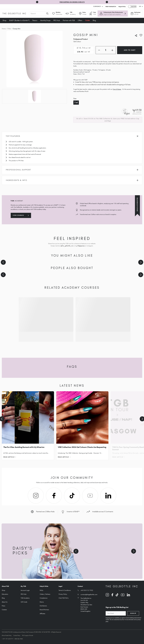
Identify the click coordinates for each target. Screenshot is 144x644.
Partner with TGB (69, 20)
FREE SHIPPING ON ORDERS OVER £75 (72, 2)
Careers (4, 610)
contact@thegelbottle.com (89, 595)
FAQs (41, 590)
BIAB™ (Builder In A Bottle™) (19, 20)
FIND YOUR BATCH (111, 7)
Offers (80, 20)
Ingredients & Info (72, 180)
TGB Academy (25, 598)
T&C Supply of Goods (28, 635)
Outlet (87, 20)
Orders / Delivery (45, 594)
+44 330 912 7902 (87, 590)
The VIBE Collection (103, 119)
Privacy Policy (63, 594)
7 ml (76, 102)
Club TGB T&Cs (64, 598)
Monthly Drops (45, 20)
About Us (5, 602)
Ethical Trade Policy (7, 635)
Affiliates (42, 614)
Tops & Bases (117, 89)
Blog (94, 20)
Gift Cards (24, 602)
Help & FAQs (122, 7)
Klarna (42, 602)
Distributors (43, 606)
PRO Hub (57, 20)
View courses (18, 215)
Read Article (10, 457)
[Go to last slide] (37, 2)
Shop (4, 20)
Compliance (44, 598)
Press (3, 606)
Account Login (25, 590)
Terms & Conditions (65, 590)
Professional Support (72, 170)
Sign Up (133, 613)
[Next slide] (107, 2)
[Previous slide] (3, 262)
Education (5, 594)
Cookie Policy (17, 635)
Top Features (72, 136)
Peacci (35, 20)
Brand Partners (44, 610)
